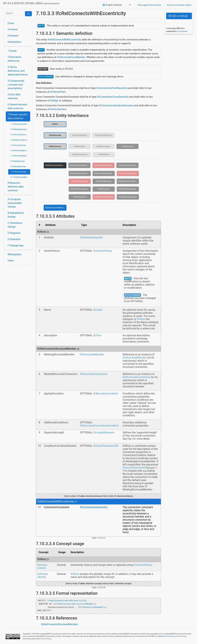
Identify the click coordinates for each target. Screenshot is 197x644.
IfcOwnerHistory (103, 251)
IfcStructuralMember (92, 354)
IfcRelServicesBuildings (104, 197)
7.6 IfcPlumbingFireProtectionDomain (20, 150)
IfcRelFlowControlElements (128, 181)
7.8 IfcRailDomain (18, 161)
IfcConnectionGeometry (94, 507)
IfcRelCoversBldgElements (128, 173)
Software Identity (43, 575)
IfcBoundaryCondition (106, 394)
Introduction (14, 42)
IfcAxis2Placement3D (106, 446)
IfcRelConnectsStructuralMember (56, 165)
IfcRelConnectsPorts (128, 165)
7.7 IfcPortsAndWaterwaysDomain (20, 156)
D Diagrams (14, 233)
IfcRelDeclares (127, 146)
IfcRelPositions (104, 189)
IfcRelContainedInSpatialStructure (104, 173)
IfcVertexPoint (58, 92)
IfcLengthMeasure (104, 432)
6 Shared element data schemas (17, 106)
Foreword (13, 36)
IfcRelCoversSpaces (80, 181)
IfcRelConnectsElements (80, 165)
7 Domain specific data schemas (18, 116)
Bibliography (15, 254)
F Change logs (16, 245)
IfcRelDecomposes (80, 154)
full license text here (172, 636)
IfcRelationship (55, 135)
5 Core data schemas (14, 96)
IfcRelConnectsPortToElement (104, 165)
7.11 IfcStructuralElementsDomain (20, 177)
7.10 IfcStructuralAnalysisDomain (20, 172)
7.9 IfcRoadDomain (18, 166)
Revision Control (42, 566)
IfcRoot (55, 124)
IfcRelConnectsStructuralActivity (80, 173)
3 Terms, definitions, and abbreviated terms (18, 71)
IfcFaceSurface (58, 109)
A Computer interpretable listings (15, 203)
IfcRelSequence (80, 197)
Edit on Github (178, 16)
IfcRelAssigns (79, 146)
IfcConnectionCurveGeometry (113, 97)
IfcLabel (98, 310)
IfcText (97, 335)
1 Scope (12, 51)
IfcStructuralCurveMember (71, 57)
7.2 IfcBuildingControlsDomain (20, 129)
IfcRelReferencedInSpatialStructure (128, 189)
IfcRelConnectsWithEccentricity (64, 40)
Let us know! (182, 31)
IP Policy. (48, 639)
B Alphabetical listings (16, 215)
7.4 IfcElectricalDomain (20, 140)
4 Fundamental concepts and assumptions (16, 85)
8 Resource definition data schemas (16, 187)
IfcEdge (54, 101)
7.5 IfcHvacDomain (18, 145)
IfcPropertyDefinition (104, 135)
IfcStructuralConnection (94, 374)
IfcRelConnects (55, 146)
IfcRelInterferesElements (80, 189)
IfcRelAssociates (103, 146)
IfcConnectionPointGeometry (112, 88)
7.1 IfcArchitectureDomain (20, 124)
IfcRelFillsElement (104, 181)
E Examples (14, 239)
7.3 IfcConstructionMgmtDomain (20, 135)
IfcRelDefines (104, 154)
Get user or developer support (179, 5)
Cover (11, 23)
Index (11, 261)
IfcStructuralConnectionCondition (99, 426)
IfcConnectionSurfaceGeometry (116, 105)
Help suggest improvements (149, 5)
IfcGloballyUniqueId (91, 237)
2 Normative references (15, 59)
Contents (13, 29)
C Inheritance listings (15, 225)
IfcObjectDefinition (79, 135)
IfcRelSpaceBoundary (128, 197)
